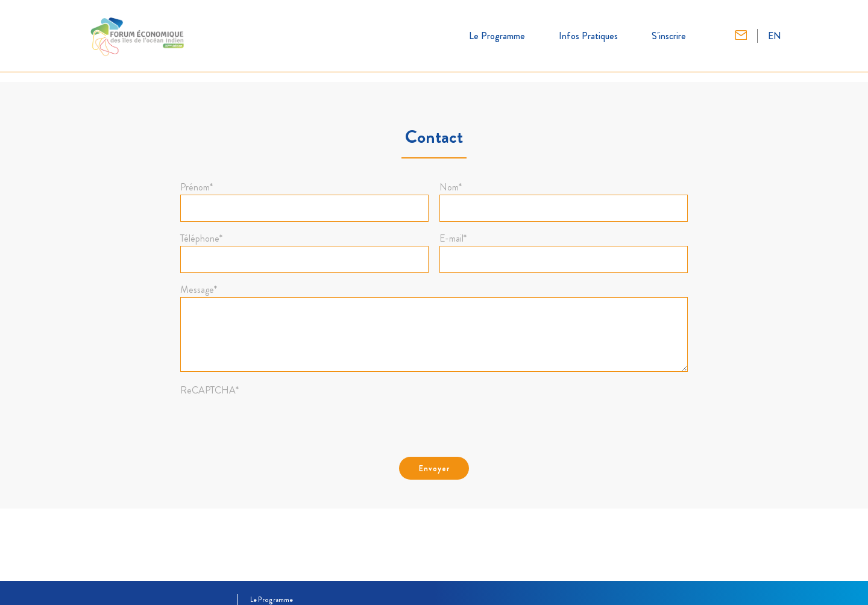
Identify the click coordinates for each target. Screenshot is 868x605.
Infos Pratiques (588, 36)
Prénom (197, 187)
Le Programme (497, 36)
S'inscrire (669, 36)
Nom (451, 187)
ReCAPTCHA (209, 390)
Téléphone (201, 239)
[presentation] (272, 421)
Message (199, 290)
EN (775, 36)
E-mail (453, 239)
